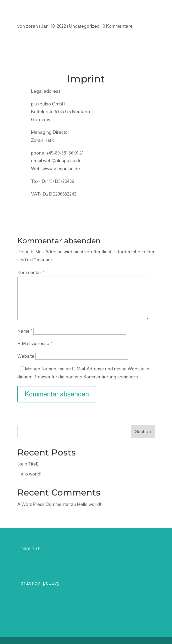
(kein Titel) (28, 464)
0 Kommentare (118, 26)
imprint (30, 549)
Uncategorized (84, 26)
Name (25, 331)
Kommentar (31, 272)
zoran (32, 26)
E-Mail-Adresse (35, 343)
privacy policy (40, 583)
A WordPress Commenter (44, 504)
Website (26, 356)
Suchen (143, 431)
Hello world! (29, 474)
